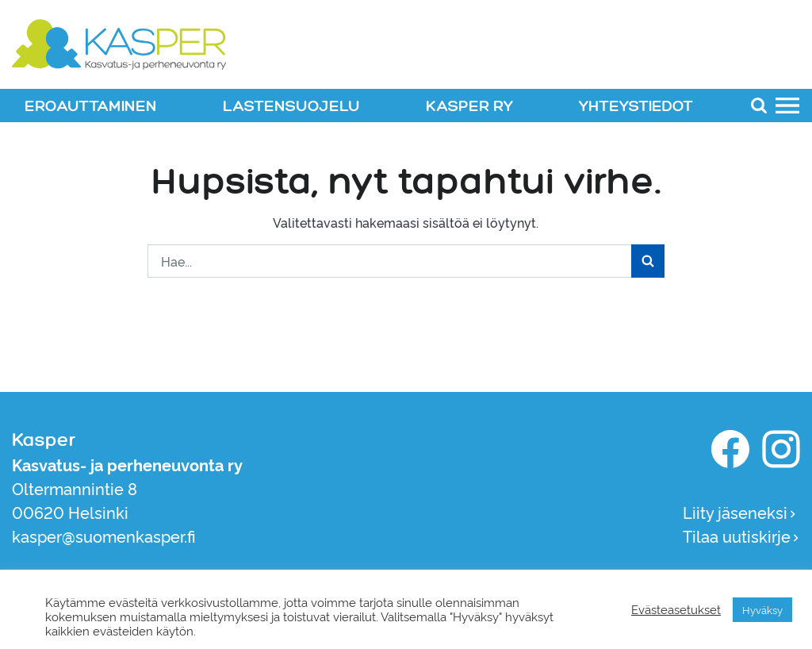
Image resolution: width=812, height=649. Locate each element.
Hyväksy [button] (762, 609)
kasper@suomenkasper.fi (104, 536)
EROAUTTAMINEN (91, 107)
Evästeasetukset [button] (676, 609)
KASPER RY (469, 107)
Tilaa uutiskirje (741, 536)
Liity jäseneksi (740, 512)
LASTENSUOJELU (291, 107)
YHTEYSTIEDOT (636, 107)
